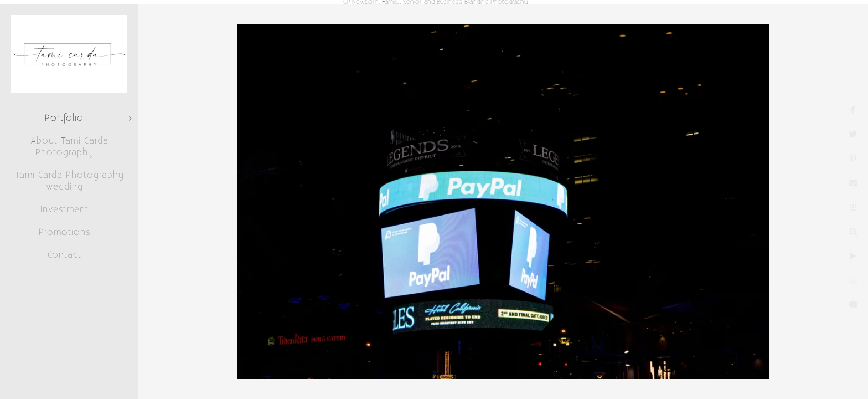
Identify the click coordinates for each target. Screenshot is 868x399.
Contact (64, 255)
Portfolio (64, 118)
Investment (64, 209)
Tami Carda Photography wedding (69, 181)
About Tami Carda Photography (69, 147)
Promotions (64, 232)
